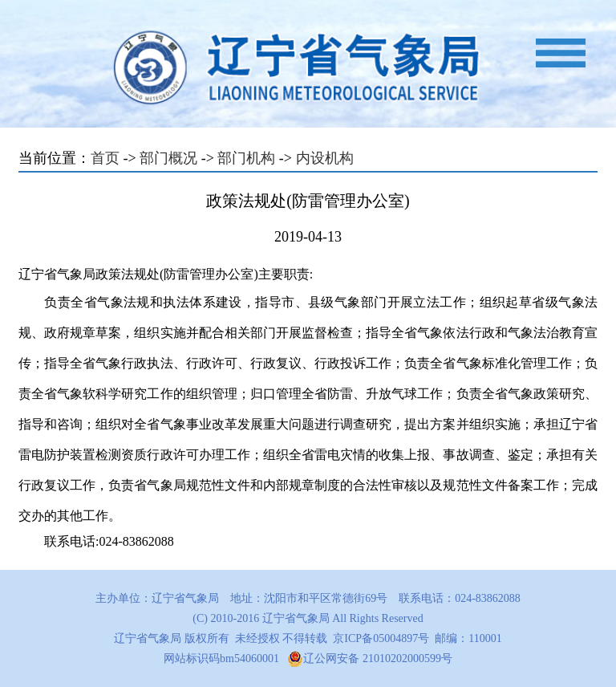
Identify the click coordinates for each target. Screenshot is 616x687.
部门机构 (246, 158)
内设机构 (325, 158)
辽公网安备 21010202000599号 (370, 659)
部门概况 (168, 158)
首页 (105, 158)
